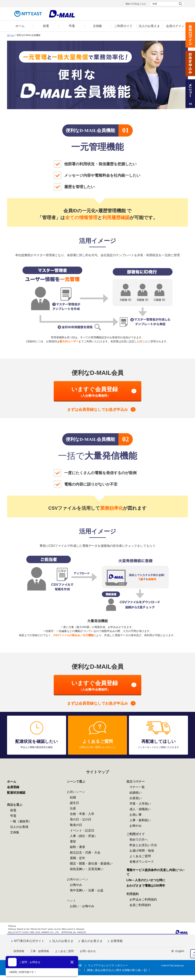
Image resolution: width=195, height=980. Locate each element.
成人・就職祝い (140, 809)
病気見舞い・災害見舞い (87, 869)
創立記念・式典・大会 (85, 852)
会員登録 (13, 787)
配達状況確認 (16, 793)
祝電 (13, 810)
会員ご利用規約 (140, 905)
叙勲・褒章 (78, 847)
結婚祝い (136, 793)
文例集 (15, 832)
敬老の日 (76, 825)
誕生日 (74, 803)
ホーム (10, 35)
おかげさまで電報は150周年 (146, 886)
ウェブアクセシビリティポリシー (108, 965)
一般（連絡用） (21, 821)
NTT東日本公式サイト (29, 941)
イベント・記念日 (82, 830)
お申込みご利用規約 (143, 899)
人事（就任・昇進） (84, 836)
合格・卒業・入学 (82, 814)
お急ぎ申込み (190, 63)
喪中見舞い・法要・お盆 (87, 890)
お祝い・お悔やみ (82, 906)
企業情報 (117, 941)
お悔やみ (76, 885)
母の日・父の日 (81, 819)
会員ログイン (190, 35)
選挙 (73, 841)
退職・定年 (78, 858)
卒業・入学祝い (140, 804)
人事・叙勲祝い (140, 820)
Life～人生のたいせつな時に (146, 880)
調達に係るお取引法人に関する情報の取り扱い (117, 970)
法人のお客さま (63, 941)
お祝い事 (136, 815)
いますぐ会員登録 (95, 392)
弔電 (13, 816)
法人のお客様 (19, 827)
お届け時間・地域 (142, 851)
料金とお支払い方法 (143, 845)
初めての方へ (139, 840)
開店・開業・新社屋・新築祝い (91, 864)
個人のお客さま (92, 941)
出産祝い (136, 798)
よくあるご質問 (140, 856)
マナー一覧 (137, 787)
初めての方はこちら (136, 4)
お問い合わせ (88, 951)
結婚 (73, 797)
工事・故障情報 (40, 951)
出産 (73, 808)
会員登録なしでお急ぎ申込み (97, 409)
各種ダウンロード (142, 862)
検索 (155, 4)
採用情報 (19, 951)
